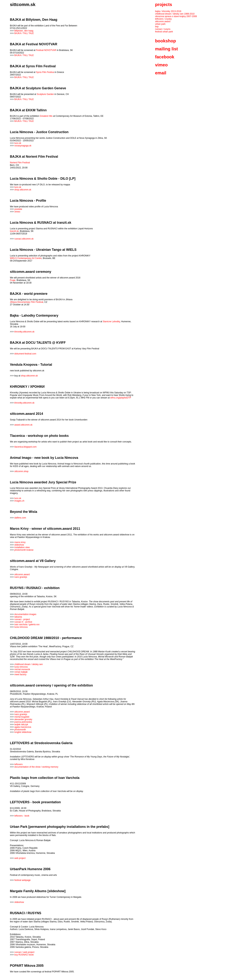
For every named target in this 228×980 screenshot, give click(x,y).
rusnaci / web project (24, 952)
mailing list (166, 49)
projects (163, 4)
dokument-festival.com (25, 354)
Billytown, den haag (24, 31)
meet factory (20, 674)
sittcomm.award (22, 574)
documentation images (25, 614)
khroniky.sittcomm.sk (24, 332)
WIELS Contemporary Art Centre (26, 258)
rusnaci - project (22, 619)
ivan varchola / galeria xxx (27, 624)
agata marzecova (23, 727)
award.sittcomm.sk (23, 425)
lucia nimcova (21, 627)
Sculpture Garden (45, 94)
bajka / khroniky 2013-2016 (168, 11)
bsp (157, 27)
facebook (165, 57)
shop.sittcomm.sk (23, 190)
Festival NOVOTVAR (46, 50)
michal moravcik (22, 669)
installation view (22, 547)
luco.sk (18, 143)
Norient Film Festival (20, 163)
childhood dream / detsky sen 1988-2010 (175, 14)
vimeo (17, 212)
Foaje (13, 280)
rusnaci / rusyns (163, 29)
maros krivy (20, 542)
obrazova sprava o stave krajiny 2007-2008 (176, 16)
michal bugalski (22, 717)
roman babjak (21, 672)
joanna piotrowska (23, 722)
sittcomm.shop (21, 471)
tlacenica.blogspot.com (25, 447)
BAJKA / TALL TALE (24, 33)
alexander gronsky (23, 719)
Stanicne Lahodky (111, 322)
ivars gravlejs (21, 577)
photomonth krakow (24, 550)
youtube (18, 209)
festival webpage (22, 880)
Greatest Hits (46, 116)
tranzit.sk (14, 231)
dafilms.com (20, 518)
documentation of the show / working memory (36, 767)
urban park (160, 24)
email (161, 73)
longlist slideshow (23, 732)
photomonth (20, 730)
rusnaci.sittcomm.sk (24, 239)
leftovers (18, 764)
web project (20, 858)
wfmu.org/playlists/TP (121, 398)
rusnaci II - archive (23, 622)
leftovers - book (22, 816)
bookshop (165, 41)
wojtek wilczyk (21, 724)
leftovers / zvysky (163, 19)
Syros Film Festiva (45, 72)
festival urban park (164, 32)
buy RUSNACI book (24, 955)
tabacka (18, 617)
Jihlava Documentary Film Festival (27, 302)
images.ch (19, 501)
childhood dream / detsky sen (29, 664)
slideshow (19, 545)
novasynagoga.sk (23, 146)
